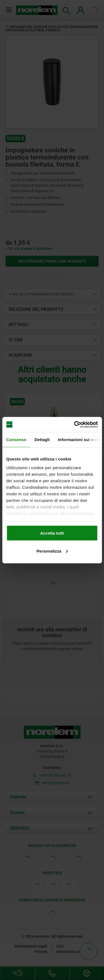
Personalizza (52, 551)
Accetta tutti (52, 533)
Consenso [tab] (16, 440)
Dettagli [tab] (42, 440)
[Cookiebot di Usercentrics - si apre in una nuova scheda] (74, 424)
